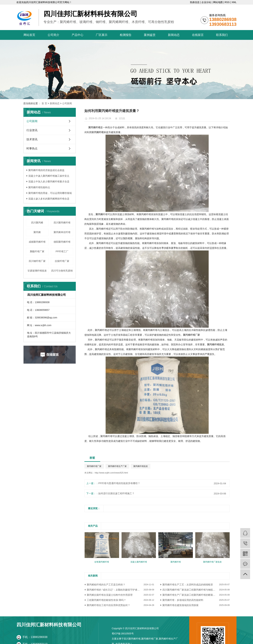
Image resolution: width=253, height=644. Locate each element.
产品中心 (78, 35)
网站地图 (218, 2)
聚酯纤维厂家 (37, 251)
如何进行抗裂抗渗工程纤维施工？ (116, 493)
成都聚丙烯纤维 (37, 242)
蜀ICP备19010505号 (123, 634)
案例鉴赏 (150, 35)
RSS (227, 2)
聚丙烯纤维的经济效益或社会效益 (46, 170)
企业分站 (206, 2)
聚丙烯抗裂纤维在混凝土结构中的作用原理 (110, 595)
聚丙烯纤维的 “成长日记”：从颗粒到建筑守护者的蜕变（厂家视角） (120, 590)
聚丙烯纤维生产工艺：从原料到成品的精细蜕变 (188, 585)
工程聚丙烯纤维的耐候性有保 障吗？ (106, 600)
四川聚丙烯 (37, 223)
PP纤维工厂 (62, 251)
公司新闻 (67, 103)
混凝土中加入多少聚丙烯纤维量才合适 (49, 182)
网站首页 (29, 35)
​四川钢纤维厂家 (37, 261)
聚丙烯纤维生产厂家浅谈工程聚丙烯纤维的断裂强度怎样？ (194, 595)
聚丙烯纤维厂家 (94, 466)
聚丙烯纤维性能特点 (39, 187)
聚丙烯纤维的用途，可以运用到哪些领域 (50, 193)
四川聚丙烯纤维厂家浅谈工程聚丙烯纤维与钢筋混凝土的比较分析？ (196, 590)
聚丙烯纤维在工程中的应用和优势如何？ (108, 605)
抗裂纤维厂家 (62, 261)
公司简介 (53, 35)
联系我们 (222, 35)
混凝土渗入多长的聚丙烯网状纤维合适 (49, 199)
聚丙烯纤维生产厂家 (117, 466)
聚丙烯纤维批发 (141, 466)
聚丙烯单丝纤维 (62, 232)
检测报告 (126, 35)
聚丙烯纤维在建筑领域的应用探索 (180, 605)
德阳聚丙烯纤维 (62, 242)
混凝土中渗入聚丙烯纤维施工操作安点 (49, 176)
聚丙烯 (37, 232)
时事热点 (32, 148)
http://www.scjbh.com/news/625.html (111, 473)
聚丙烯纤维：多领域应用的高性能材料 (183, 600)
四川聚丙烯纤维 (62, 223)
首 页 (44, 103)
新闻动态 (174, 35)
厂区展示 (102, 35)
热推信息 (195, 2)
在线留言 (198, 35)
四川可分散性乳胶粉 (62, 271)
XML (234, 2)
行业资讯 (32, 130)
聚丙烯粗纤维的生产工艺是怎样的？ (106, 585)
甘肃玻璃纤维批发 (37, 271)
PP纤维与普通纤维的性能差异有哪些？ (119, 483)
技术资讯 (32, 139)
